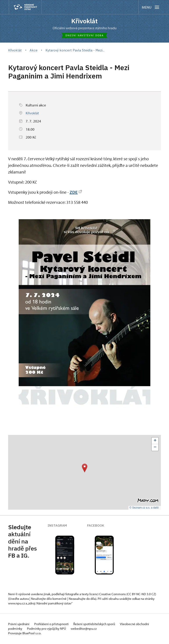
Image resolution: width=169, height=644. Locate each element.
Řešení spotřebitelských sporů (100, 625)
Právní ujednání (19, 625)
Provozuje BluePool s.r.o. (25, 634)
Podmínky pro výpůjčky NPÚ (64, 629)
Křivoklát (84, 21)
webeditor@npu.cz (103, 629)
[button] (85, 469)
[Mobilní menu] (151, 7)
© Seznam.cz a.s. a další (144, 509)
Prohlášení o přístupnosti (55, 625)
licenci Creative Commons (108, 595)
